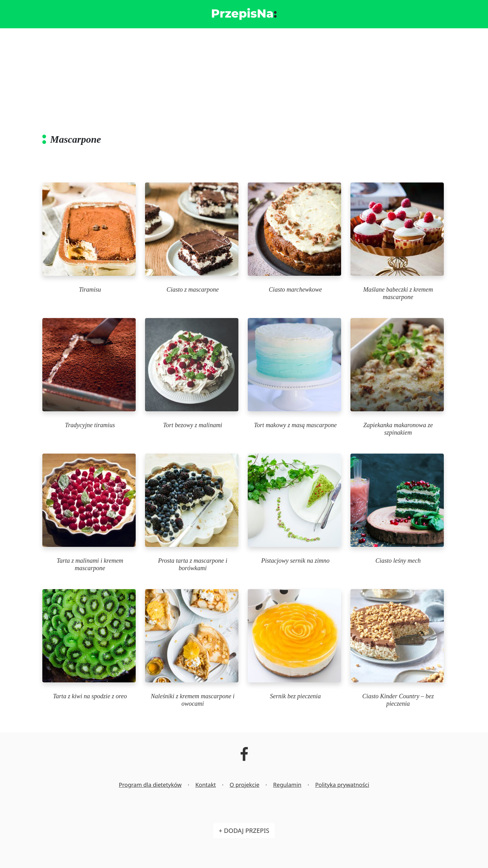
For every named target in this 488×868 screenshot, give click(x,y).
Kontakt (206, 785)
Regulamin (287, 785)
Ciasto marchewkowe (296, 289)
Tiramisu (90, 289)
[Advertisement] (244, 75)
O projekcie (245, 785)
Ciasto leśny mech (398, 561)
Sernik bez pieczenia (295, 696)
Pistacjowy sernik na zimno (295, 561)
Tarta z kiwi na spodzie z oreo (90, 696)
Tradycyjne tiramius (90, 425)
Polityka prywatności (342, 785)
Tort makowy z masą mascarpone (295, 425)
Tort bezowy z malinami (193, 425)
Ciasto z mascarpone (193, 289)
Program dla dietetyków (150, 785)
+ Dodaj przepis (244, 831)
